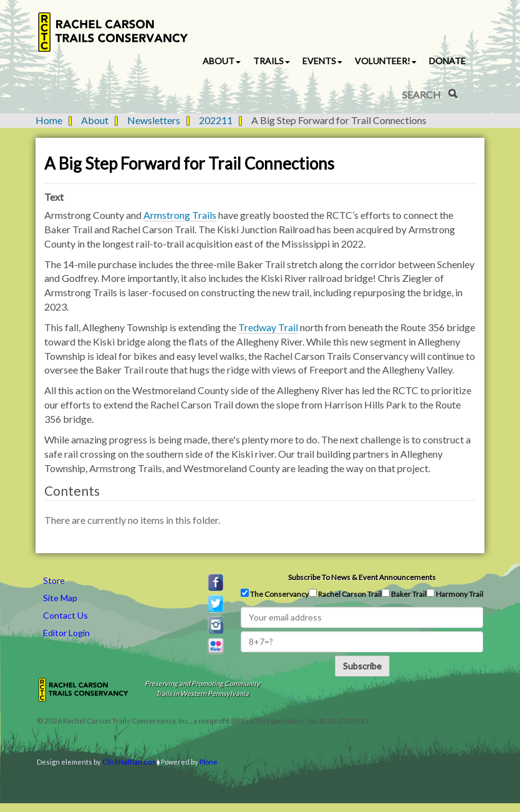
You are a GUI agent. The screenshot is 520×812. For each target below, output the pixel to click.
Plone (209, 762)
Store (54, 580)
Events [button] (322, 61)
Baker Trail (404, 594)
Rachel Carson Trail (345, 594)
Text (54, 197)
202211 (216, 120)
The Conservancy (275, 594)
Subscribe (362, 666)
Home (49, 120)
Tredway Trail (268, 327)
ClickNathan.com (129, 762)
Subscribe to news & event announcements (362, 577)
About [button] (222, 61)
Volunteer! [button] (386, 61)
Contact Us (65, 615)
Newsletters (154, 120)
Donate (447, 61)
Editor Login (66, 633)
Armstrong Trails (180, 215)
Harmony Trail (455, 594)
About (95, 120)
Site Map (60, 598)
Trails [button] (272, 61)
